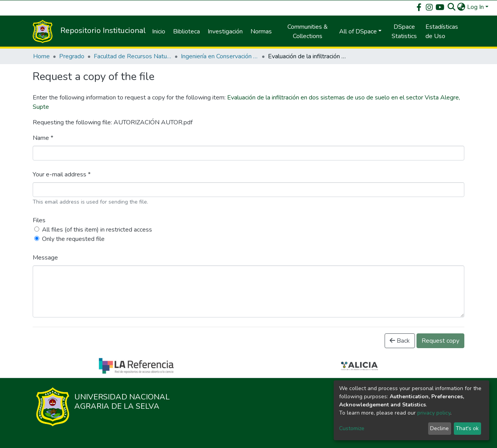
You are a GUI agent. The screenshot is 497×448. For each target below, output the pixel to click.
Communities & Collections (308, 31)
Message (45, 258)
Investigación (225, 31)
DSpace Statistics (404, 31)
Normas (261, 31)
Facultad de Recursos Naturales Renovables (133, 56)
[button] (461, 7)
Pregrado (72, 56)
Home (41, 56)
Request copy (440, 341)
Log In (475, 7)
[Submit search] (452, 7)
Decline (439, 428)
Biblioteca (186, 31)
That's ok (467, 428)
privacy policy (434, 413)
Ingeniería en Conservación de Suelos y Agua (220, 56)
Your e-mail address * (62, 174)
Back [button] (400, 341)
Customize (352, 428)
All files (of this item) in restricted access (97, 230)
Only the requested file (73, 239)
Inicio (159, 31)
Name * (43, 138)
